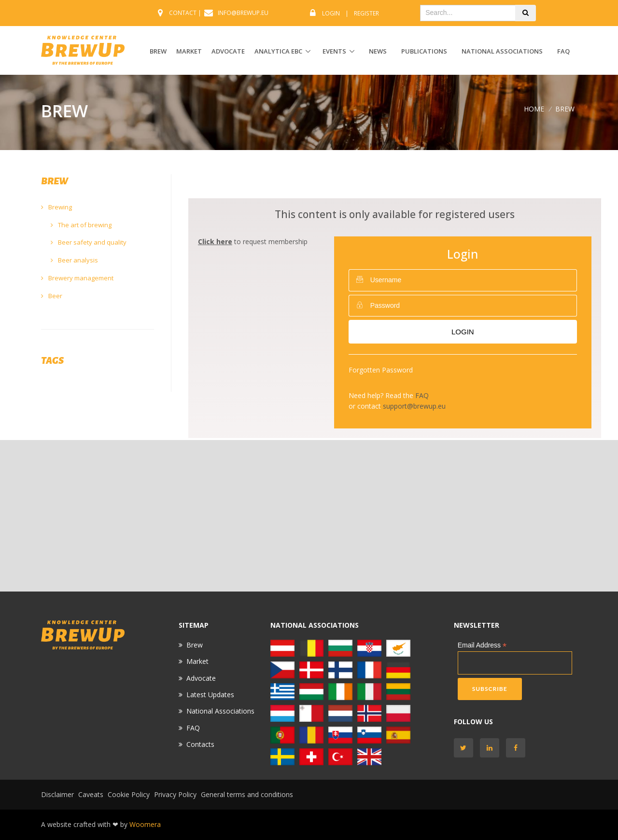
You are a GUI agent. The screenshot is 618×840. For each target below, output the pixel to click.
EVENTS (334, 51)
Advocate (201, 678)
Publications (424, 51)
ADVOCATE (228, 51)
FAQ (563, 51)
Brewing (56, 207)
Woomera (145, 824)
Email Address (482, 645)
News (378, 51)
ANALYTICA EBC (278, 51)
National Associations (502, 51)
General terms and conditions (247, 794)
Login (331, 13)
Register (366, 13)
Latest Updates (210, 695)
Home (534, 109)
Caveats (91, 794)
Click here (215, 241)
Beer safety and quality (89, 242)
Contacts (200, 744)
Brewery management (77, 278)
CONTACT (183, 13)
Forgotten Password (381, 370)
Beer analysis (74, 260)
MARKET (189, 51)
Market (197, 661)
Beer (52, 296)
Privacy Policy (175, 794)
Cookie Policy (129, 794)
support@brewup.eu (414, 406)
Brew (195, 645)
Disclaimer (57, 794)
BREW (158, 51)
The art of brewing (81, 225)
